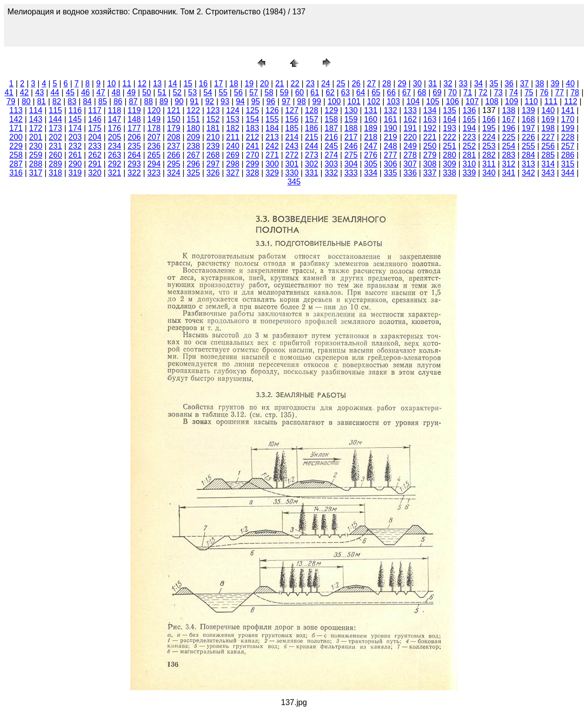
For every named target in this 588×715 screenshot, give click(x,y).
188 (351, 128)
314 (548, 164)
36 (509, 84)
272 (292, 155)
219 (390, 137)
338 (449, 173)
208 (174, 137)
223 (469, 137)
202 (55, 137)
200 (16, 137)
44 (55, 92)
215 (312, 137)
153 (233, 119)
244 (312, 146)
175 (95, 128)
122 (194, 110)
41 (9, 92)
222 (449, 137)
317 (36, 173)
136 (469, 110)
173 (55, 128)
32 (448, 84)
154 (253, 119)
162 (410, 119)
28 (387, 84)
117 (95, 110)
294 (154, 164)
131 (371, 110)
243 (292, 146)
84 (87, 101)
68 (422, 92)
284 (528, 155)
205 (115, 137)
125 (253, 110)
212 (253, 137)
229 (16, 146)
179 (174, 128)
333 (351, 173)
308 (430, 164)
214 (292, 137)
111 (551, 101)
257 (568, 146)
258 (16, 155)
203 (75, 137)
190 (390, 128)
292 (115, 164)
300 (272, 164)
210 (213, 137)
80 (26, 101)
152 (213, 119)
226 (528, 137)
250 (430, 146)
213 (272, 137)
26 (356, 84)
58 (269, 92)
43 (40, 92)
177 (134, 128)
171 (16, 128)
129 (331, 110)
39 (555, 84)
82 (57, 101)
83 (72, 101)
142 (16, 119)
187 (331, 128)
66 (391, 92)
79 (11, 101)
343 (548, 173)
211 (233, 137)
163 (430, 119)
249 (410, 146)
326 (213, 173)
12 (142, 84)
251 (449, 146)
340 (489, 173)
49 (131, 92)
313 (528, 164)
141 (568, 110)
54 (208, 92)
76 (544, 92)
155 (272, 119)
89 (164, 101)
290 (75, 164)
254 (509, 146)
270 (253, 155)
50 (147, 92)
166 (489, 119)
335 (390, 173)
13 (157, 84)
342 (528, 173)
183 (253, 128)
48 (116, 92)
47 (101, 92)
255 (528, 146)
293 (134, 164)
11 (127, 84)
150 (174, 119)
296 (194, 164)
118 (115, 110)
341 (509, 173)
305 (371, 164)
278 (410, 155)
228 (568, 137)
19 (249, 84)
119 (134, 110)
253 (489, 146)
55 (223, 92)
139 (528, 110)
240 (233, 146)
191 (410, 128)
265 (154, 155)
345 (294, 182)
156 (292, 119)
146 (95, 119)
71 (468, 92)
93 (225, 101)
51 (162, 92)
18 (234, 84)
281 (469, 155)
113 (16, 110)
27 (371, 84)
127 (292, 110)
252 (469, 146)
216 (331, 137)
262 (95, 155)
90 (179, 101)
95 (255, 101)
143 (36, 119)
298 (233, 164)
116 (75, 110)
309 (449, 164)
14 (173, 84)
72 (483, 92)
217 (351, 137)
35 (494, 84)
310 (469, 164)
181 (213, 128)
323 (154, 173)
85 (103, 101)
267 (194, 155)
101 (354, 101)
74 (514, 92)
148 (134, 119)
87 (133, 101)
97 (286, 101)
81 (42, 101)
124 (233, 110)
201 (36, 137)
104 (413, 101)
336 (410, 173)
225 (509, 137)
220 (410, 137)
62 (330, 92)
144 (55, 119)
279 (430, 155)
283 (509, 155)
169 (548, 119)
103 (393, 101)
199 (568, 128)
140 (548, 110)
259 (36, 155)
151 (194, 119)
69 (437, 92)
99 (317, 101)
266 (174, 155)
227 (548, 137)
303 (331, 164)
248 (390, 146)
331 (312, 173)
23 (310, 84)
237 (174, 146)
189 (371, 128)
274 (331, 155)
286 (568, 155)
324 (174, 173)
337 (430, 173)
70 (453, 92)
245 (331, 146)
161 (390, 119)
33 (463, 84)
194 (469, 128)
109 (511, 101)
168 (528, 119)
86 (118, 101)
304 (351, 164)
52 (177, 92)
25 (341, 84)
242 (272, 146)
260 (55, 155)
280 (449, 155)
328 (253, 173)
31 (433, 84)
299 (253, 164)
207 (154, 137)
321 (115, 173)
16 (203, 84)
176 (115, 128)
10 (112, 84)
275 (351, 155)
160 (371, 119)
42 (24, 92)
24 (326, 84)
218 (371, 137)
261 (75, 155)
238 (194, 146)
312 (509, 164)
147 (115, 119)
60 (299, 92)
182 (233, 128)
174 (75, 128)
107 (472, 101)
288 (36, 164)
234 (115, 146)
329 (272, 173)
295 (174, 164)
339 (469, 173)
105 (433, 101)
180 (194, 128)
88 (149, 101)
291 (95, 164)
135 (449, 110)
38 (540, 84)
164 (449, 119)
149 (154, 119)
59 (284, 92)
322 (134, 173)
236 (154, 146)
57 (254, 92)
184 (272, 128)
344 (568, 173)
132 (390, 110)
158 (331, 119)
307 (410, 164)
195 (489, 128)
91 (194, 101)
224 (489, 137)
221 (430, 137)
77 (560, 92)
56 (238, 92)
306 (390, 164)
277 (390, 155)
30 (417, 84)
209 (194, 137)
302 (312, 164)
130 (351, 110)
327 (233, 173)
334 (371, 173)
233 (95, 146)
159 (351, 119)
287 (16, 164)
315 (568, 164)
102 (374, 101)
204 (95, 137)
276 (371, 155)
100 (334, 101)
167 (509, 119)
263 (115, 155)
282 (489, 155)
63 (346, 92)
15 (188, 84)
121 (174, 110)
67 (407, 92)
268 (213, 155)
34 (478, 84)
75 (529, 92)
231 (55, 146)
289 (55, 164)
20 (264, 84)
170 (568, 119)
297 (213, 164)
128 (312, 110)
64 (361, 92)
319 (75, 173)
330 (292, 173)
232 (75, 146)
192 (430, 128)
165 (469, 119)
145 (75, 119)
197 (528, 128)
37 (525, 84)
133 (410, 110)
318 (55, 173)
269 (233, 155)
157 (312, 119)
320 (95, 173)
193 (449, 128)
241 (253, 146)
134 (430, 110)
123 (213, 110)
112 (571, 101)
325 (194, 173)
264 (134, 155)
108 (492, 101)
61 (315, 92)
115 (55, 110)
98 (301, 101)
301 (292, 164)
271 (272, 155)
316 (16, 173)
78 (575, 92)
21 (280, 84)
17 (219, 84)
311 (489, 164)
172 (36, 128)
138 (509, 110)
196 (509, 128)
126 (272, 110)
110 (531, 101)
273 (312, 155)
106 (452, 101)
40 (570, 84)
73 (498, 92)
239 (213, 146)
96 (271, 101)
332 (331, 173)
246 (351, 146)
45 (70, 92)
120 (154, 110)
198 (548, 128)
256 (548, 146)
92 (210, 101)
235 (134, 146)
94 (240, 101)
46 (85, 92)
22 (295, 84)
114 (36, 110)
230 (36, 146)
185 (292, 128)
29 (402, 84)
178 (154, 128)
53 (192, 92)
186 (312, 128)
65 (376, 92)
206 (134, 137)
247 (371, 146)
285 (548, 155)
